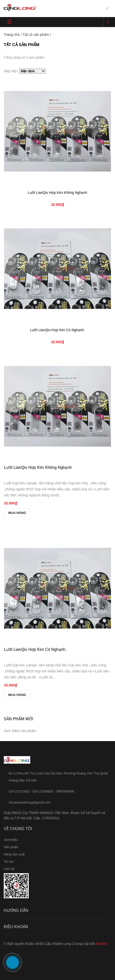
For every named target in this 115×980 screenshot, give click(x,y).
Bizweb (102, 944)
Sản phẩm (11, 847)
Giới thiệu (11, 840)
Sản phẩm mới (18, 719)
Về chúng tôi (18, 829)
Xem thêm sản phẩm (20, 731)
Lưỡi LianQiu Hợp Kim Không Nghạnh (57, 193)
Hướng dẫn (16, 910)
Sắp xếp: (12, 71)
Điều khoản (16, 927)
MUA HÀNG (17, 513)
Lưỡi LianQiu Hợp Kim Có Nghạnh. (58, 330)
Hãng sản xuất (14, 854)
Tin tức (9, 862)
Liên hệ (9, 869)
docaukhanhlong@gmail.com (30, 802)
